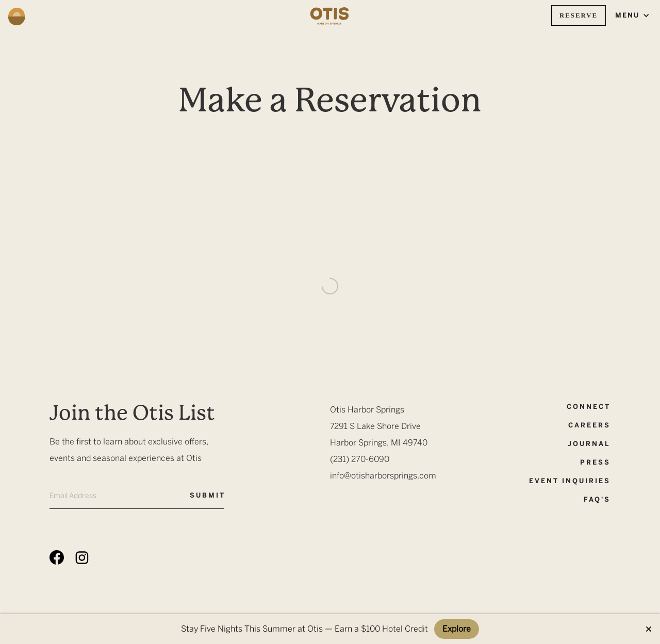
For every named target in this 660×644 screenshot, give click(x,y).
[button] (632, 15)
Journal (589, 444)
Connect (589, 407)
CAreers (589, 425)
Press (595, 462)
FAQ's (597, 499)
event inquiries (570, 481)
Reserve (579, 15)
